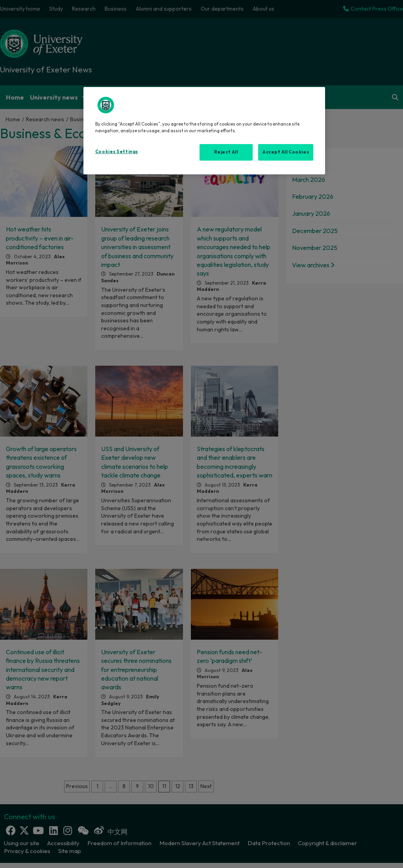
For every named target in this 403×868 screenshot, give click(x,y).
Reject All (226, 152)
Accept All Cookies (286, 152)
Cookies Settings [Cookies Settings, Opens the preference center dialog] (117, 152)
